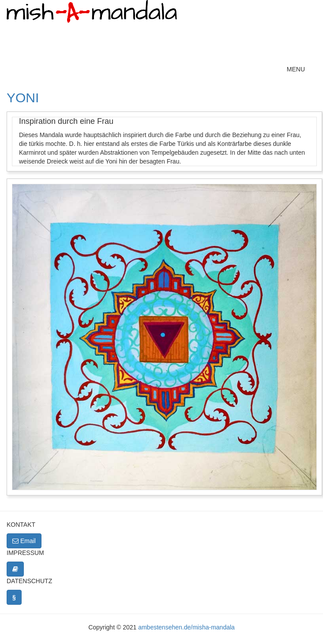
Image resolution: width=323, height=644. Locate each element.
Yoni (23, 98)
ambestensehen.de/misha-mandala (186, 627)
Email (24, 541)
